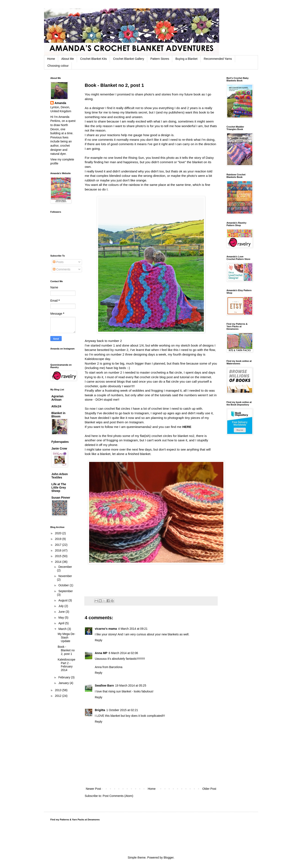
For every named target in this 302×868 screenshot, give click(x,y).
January (64, 683)
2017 (59, 545)
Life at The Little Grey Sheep (59, 487)
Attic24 (56, 406)
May (61, 618)
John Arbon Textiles (60, 476)
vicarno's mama (106, 629)
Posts (58, 262)
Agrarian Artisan (57, 398)
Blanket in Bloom (58, 415)
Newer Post (93, 789)
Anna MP (101, 653)
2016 (59, 550)
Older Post (209, 789)
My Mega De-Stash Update (66, 637)
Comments (62, 269)
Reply (99, 640)
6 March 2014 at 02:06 (123, 653)
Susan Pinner (61, 498)
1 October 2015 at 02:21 (122, 710)
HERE (187, 427)
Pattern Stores (160, 59)
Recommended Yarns (218, 59)
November (65, 576)
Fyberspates (60, 442)
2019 (59, 539)
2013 (59, 690)
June (62, 612)
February (65, 677)
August (63, 600)
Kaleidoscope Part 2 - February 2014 (66, 665)
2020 (59, 533)
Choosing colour (58, 66)
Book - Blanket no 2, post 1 (66, 650)
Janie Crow (59, 448)
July (61, 606)
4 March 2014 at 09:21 (133, 629)
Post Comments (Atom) (118, 796)
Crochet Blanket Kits (93, 59)
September (65, 591)
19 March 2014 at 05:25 (131, 686)
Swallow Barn (104, 686)
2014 (59, 562)
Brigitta (100, 710)
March (63, 629)
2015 (59, 556)
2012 (59, 696)
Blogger (169, 858)
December (65, 567)
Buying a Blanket (186, 59)
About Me (68, 59)
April (62, 623)
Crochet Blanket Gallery (129, 59)
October (64, 585)
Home (51, 59)
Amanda (60, 103)
